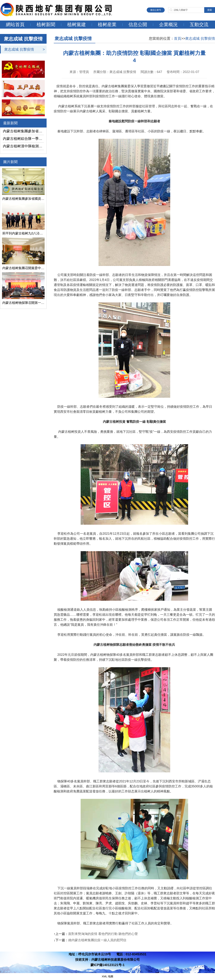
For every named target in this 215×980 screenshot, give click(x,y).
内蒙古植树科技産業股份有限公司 (116, 960)
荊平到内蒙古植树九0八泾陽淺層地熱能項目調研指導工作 (23, 233)
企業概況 (168, 24)
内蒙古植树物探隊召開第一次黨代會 (23, 303)
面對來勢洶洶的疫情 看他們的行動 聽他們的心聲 (103, 934)
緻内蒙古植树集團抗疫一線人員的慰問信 (97, 940)
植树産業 (107, 24)
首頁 (178, 38)
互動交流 (199, 24)
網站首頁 (15, 24)
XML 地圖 (107, 976)
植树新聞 (46, 24)
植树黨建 (77, 24)
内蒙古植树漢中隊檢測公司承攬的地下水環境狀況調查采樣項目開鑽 (23, 146)
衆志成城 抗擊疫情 (19, 49)
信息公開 (138, 24)
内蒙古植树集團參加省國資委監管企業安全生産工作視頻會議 (23, 131)
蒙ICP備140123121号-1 (107, 965)
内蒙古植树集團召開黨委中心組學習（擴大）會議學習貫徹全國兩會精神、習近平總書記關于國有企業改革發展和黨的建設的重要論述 (23, 268)
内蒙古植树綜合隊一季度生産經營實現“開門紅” (23, 139)
